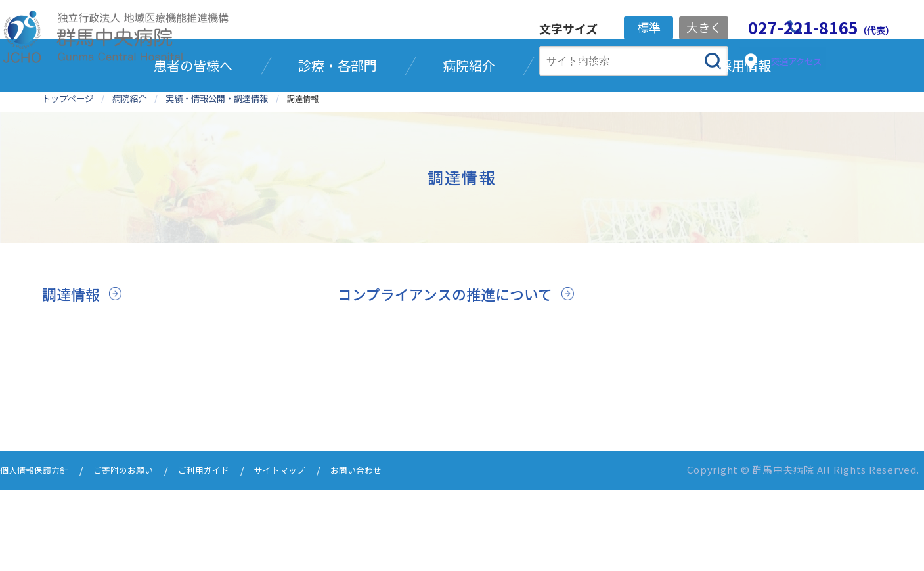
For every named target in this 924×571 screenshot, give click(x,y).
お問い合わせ (395, 553)
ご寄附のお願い (138, 553)
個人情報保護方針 (39, 553)
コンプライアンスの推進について (455, 354)
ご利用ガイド (227, 553)
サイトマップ (311, 553)
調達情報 (74, 354)
